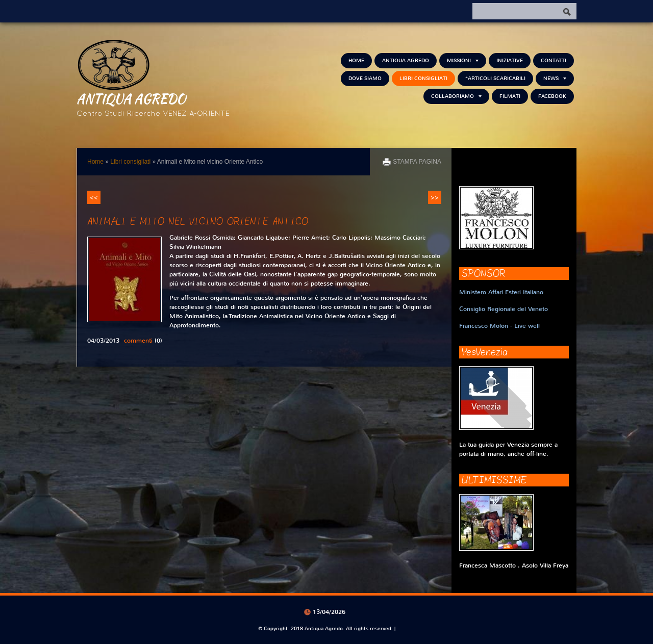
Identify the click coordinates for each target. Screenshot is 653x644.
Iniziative (510, 60)
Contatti (554, 60)
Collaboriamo (456, 96)
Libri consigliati (423, 78)
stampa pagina (417, 162)
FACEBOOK (552, 96)
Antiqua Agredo (131, 98)
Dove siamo (365, 78)
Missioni (463, 60)
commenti (138, 341)
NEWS (555, 78)
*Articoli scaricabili (495, 78)
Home (356, 60)
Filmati (510, 96)
